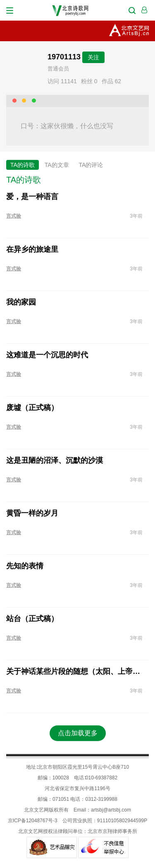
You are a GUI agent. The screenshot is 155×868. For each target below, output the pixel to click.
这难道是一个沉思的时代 (47, 355)
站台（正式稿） (32, 619)
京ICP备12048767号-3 (33, 821)
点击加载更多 (78, 733)
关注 (93, 57)
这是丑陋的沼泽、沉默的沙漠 (55, 460)
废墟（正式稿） (32, 408)
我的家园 (21, 302)
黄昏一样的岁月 (32, 513)
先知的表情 (25, 566)
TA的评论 (91, 165)
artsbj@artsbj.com (111, 810)
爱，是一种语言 (32, 197)
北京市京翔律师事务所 (112, 831)
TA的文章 (57, 165)
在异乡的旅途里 (32, 249)
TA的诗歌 (23, 165)
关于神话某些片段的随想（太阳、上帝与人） (74, 671)
